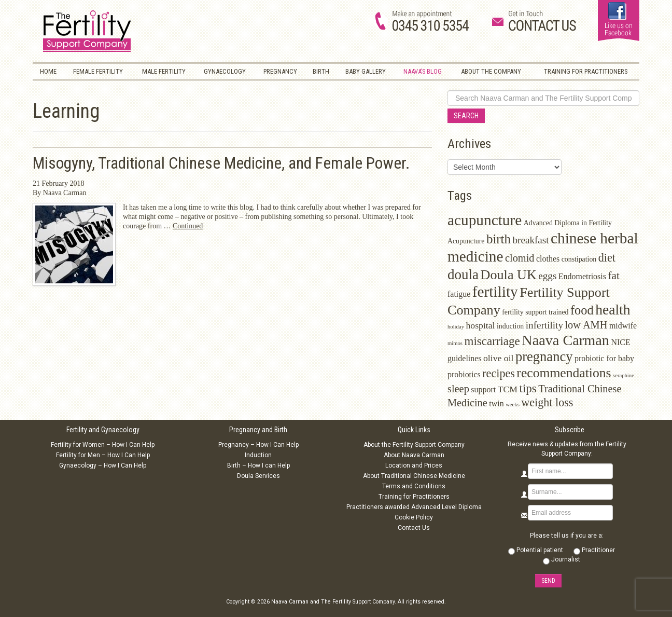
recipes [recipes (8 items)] (499, 373)
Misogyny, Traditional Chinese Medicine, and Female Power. (221, 163)
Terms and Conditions (414, 486)
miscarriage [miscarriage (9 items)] (492, 341)
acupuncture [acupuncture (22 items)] (485, 220)
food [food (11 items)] (582, 310)
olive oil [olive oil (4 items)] (499, 358)
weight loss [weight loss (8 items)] (547, 402)
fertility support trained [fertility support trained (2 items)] (535, 312)
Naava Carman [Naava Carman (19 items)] (565, 340)
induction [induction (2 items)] (510, 326)
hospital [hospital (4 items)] (480, 325)
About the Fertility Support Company (414, 445)
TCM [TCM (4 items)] (508, 389)
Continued (188, 226)
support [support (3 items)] (483, 389)
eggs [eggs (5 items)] (547, 276)
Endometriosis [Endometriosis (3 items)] (582, 276)
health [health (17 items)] (613, 310)
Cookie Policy (414, 517)
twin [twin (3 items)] (496, 403)
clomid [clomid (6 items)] (520, 258)
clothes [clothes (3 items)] (548, 259)
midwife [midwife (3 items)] (623, 326)
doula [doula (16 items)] (463, 275)
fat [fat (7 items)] (613, 276)
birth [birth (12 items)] (499, 239)
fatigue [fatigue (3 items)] (459, 294)
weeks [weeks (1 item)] (513, 405)
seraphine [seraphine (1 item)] (624, 375)
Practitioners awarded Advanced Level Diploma (414, 507)
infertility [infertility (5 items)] (544, 325)
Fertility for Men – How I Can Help (103, 455)
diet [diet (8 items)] (607, 258)
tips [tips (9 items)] (528, 388)
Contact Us (414, 528)
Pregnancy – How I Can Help (258, 445)
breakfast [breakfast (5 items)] (531, 240)
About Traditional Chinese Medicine (414, 476)
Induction (258, 455)
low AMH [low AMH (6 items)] (586, 325)
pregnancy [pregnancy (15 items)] (544, 357)
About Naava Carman (414, 455)
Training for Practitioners (414, 497)
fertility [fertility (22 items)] (495, 292)
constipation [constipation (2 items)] (579, 259)
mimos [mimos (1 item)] (455, 343)
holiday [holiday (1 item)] (456, 327)
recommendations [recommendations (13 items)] (564, 373)
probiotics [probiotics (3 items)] (464, 374)
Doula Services (258, 476)
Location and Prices (414, 465)
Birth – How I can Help (258, 465)
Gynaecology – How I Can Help (103, 465)
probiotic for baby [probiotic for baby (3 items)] (604, 358)
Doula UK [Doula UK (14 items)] (509, 275)
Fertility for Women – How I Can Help (103, 445)
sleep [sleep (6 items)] (458, 389)
